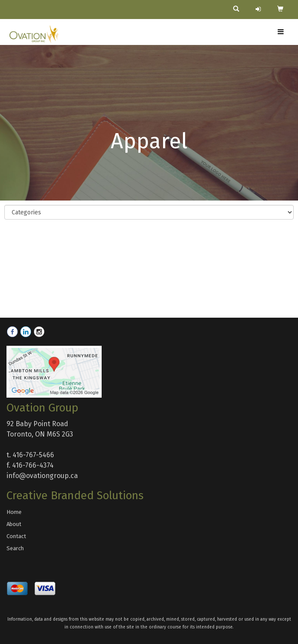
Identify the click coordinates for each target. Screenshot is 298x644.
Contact (16, 536)
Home (14, 512)
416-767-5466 (33, 455)
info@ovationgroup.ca (42, 476)
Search (15, 548)
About (14, 524)
